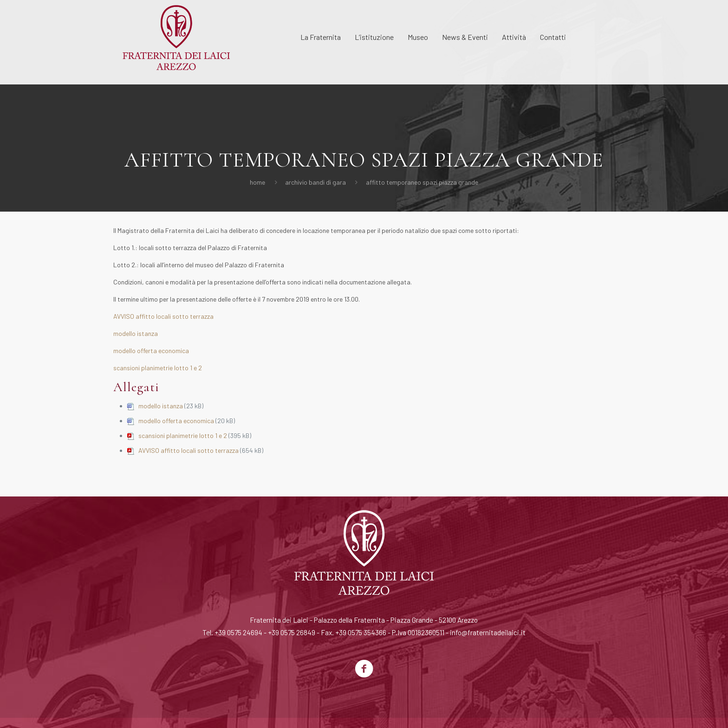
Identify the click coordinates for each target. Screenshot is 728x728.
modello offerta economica (151, 351)
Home (257, 182)
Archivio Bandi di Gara (315, 182)
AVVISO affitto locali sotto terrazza (163, 316)
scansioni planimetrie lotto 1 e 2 (158, 368)
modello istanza (136, 333)
